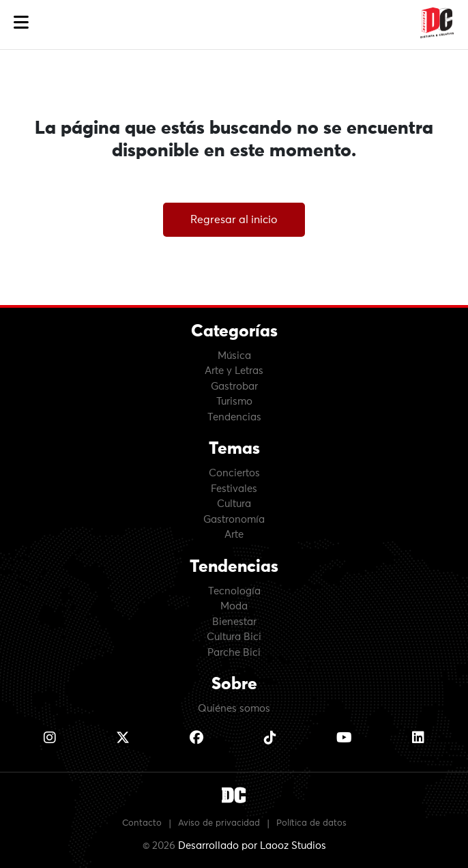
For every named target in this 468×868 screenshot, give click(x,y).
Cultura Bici (234, 637)
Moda (234, 606)
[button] (21, 23)
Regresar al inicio (234, 220)
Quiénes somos (234, 709)
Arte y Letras (234, 371)
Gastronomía (234, 520)
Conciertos (234, 473)
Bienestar (234, 622)
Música (234, 356)
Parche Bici (234, 653)
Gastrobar (234, 387)
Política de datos (311, 823)
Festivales (234, 489)
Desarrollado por (252, 846)
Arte (234, 535)
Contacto (142, 823)
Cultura (234, 504)
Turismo (234, 402)
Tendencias (234, 417)
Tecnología (234, 591)
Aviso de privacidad (219, 823)
